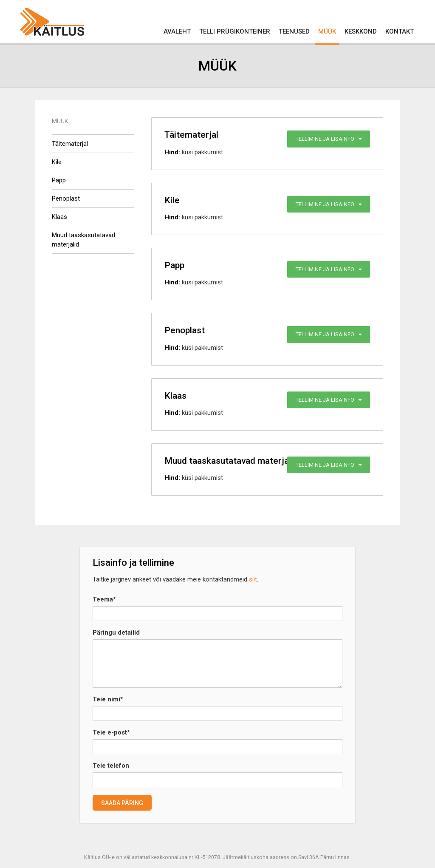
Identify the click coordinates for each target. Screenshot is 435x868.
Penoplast (66, 199)
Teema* (104, 599)
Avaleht (177, 31)
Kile (57, 162)
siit (253, 579)
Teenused (294, 31)
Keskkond (361, 31)
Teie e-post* (111, 732)
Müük (327, 31)
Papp (59, 180)
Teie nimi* (108, 699)
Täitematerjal (70, 144)
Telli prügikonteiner (235, 31)
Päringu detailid (116, 633)
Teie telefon (111, 766)
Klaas (59, 217)
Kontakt (400, 31)
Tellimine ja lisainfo (329, 139)
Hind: (172, 152)
